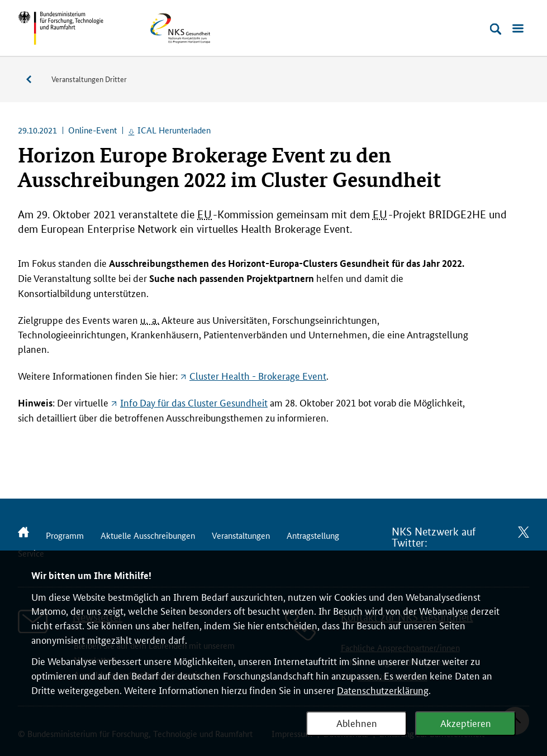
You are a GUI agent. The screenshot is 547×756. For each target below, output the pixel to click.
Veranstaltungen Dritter (89, 79)
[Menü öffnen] (518, 29)
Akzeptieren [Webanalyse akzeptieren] (466, 722)
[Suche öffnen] (496, 29)
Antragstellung (313, 535)
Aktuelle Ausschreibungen (148, 535)
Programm (65, 535)
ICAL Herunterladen (174, 130)
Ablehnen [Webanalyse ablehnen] (357, 722)
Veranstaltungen (35, 80)
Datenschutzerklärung (383, 690)
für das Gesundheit (194, 402)
